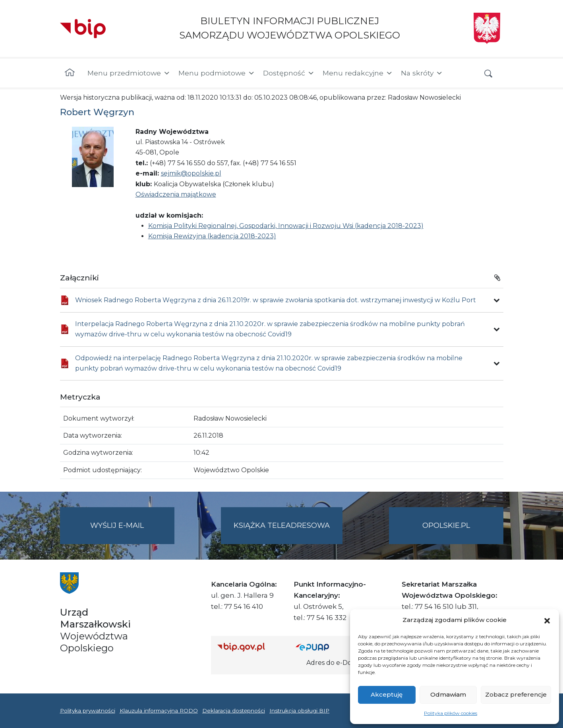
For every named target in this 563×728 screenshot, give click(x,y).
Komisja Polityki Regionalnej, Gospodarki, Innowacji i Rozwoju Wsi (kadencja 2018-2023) (286, 226)
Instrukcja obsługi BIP (299, 711)
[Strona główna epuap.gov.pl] (321, 647)
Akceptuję (387, 694)
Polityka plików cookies (451, 713)
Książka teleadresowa (282, 525)
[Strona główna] (70, 73)
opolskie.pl (446, 525)
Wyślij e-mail (132, 532)
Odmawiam (448, 694)
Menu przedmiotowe (129, 73)
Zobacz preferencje (516, 694)
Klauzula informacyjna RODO (159, 711)
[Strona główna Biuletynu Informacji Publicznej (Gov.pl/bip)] (250, 647)
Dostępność (289, 73)
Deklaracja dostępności (234, 711)
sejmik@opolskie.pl (191, 173)
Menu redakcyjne (358, 73)
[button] (547, 620)
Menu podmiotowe (217, 73)
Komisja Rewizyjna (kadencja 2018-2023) (212, 236)
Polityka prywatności (88, 711)
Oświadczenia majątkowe (176, 194)
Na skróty (422, 73)
